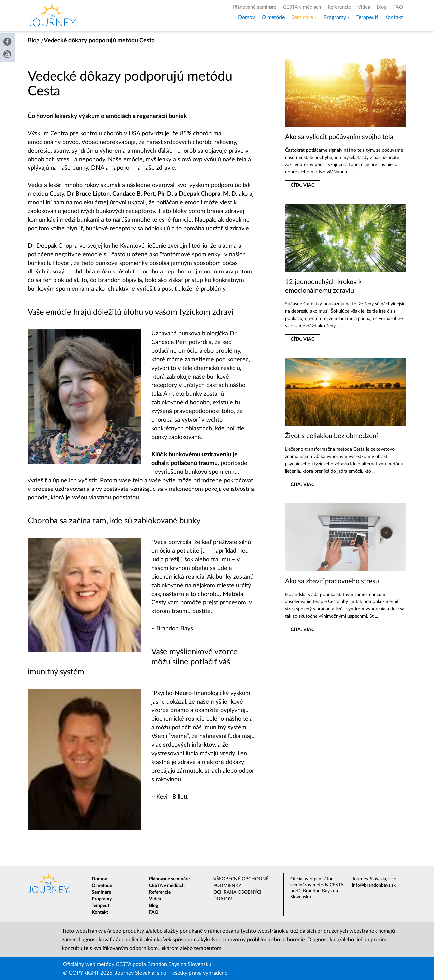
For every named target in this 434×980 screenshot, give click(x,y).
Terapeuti (367, 17)
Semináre (302, 17)
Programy (335, 17)
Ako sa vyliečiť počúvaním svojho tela (339, 137)
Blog (382, 7)
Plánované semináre (255, 7)
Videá (364, 7)
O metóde (273, 17)
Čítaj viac (303, 185)
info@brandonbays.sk (374, 885)
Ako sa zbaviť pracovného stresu (332, 581)
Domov (246, 17)
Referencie (339, 7)
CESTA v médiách (302, 7)
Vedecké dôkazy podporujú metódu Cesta (99, 41)
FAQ (398, 7)
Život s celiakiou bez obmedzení (331, 436)
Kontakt (394, 17)
